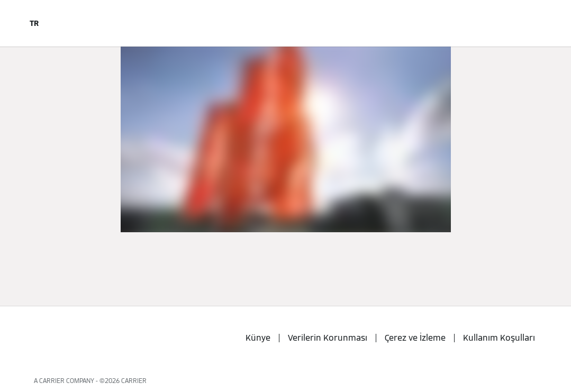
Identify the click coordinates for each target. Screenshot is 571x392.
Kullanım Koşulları (499, 338)
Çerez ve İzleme (415, 338)
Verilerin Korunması (328, 338)
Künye (258, 338)
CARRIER (134, 381)
